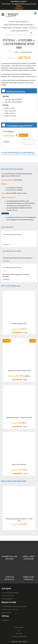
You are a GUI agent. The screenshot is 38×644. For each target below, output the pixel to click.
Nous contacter (7, 613)
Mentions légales (19, 627)
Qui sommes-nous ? (9, 596)
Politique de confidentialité (19, 637)
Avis (17, 52)
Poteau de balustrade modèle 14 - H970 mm (19, 520)
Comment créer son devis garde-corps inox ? (15, 606)
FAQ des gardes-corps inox (10, 609)
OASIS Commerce (23, 642)
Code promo (6, 620)
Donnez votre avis (26, 52)
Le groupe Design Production (11, 593)
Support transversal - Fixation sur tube (19, 417)
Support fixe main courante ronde (19, 370)
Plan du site (19, 633)
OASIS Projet (14, 642)
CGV (19, 630)
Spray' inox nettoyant (19, 464)
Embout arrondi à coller (19, 323)
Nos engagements (8, 599)
